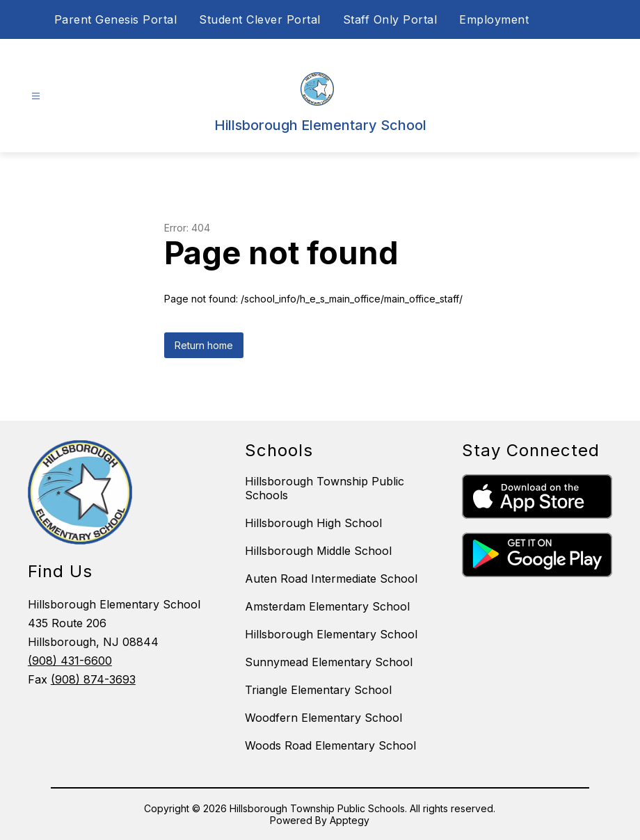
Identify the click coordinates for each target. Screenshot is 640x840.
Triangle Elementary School (318, 690)
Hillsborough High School (313, 523)
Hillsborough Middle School (318, 551)
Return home (204, 345)
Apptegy (350, 820)
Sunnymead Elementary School (329, 662)
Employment (494, 19)
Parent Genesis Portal (116, 19)
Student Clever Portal (260, 19)
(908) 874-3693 (93, 679)
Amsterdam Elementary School (327, 606)
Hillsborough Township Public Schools (325, 488)
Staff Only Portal (390, 19)
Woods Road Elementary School (330, 745)
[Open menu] (36, 96)
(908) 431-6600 (70, 661)
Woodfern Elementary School (323, 718)
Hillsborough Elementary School (331, 634)
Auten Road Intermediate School (331, 579)
